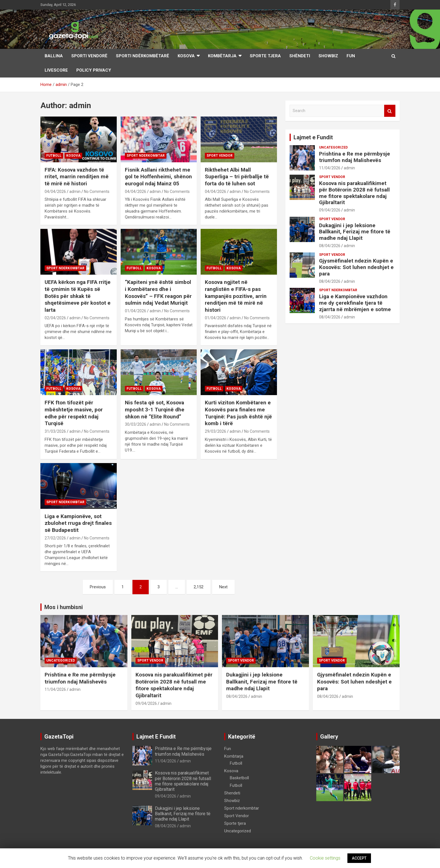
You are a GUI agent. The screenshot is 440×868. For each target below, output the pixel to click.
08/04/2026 (330, 246)
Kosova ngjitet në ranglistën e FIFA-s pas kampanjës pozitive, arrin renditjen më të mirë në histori (236, 296)
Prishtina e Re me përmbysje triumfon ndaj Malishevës (355, 157)
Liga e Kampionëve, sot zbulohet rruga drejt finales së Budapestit (78, 523)
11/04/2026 (330, 168)
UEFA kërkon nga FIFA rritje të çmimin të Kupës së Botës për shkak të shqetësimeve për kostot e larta (78, 296)
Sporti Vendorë (89, 56)
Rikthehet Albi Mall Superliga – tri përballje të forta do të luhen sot (237, 177)
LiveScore (56, 70)
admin (75, 192)
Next (223, 587)
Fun (351, 56)
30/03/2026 (136, 424)
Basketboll (239, 778)
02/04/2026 (55, 318)
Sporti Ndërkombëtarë (143, 56)
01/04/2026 (136, 311)
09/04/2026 (330, 210)
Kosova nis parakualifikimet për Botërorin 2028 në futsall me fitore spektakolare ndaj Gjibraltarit (354, 193)
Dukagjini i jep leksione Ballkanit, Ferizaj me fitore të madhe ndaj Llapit (355, 232)
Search (390, 111)
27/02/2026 (55, 538)
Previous (98, 587)
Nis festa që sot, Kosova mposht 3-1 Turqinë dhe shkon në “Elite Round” (155, 409)
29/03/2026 (216, 431)
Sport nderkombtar (146, 156)
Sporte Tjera (265, 56)
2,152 (199, 587)
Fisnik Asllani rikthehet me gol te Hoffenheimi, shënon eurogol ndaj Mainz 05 (158, 177)
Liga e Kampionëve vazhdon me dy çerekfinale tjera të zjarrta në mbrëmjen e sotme (355, 303)
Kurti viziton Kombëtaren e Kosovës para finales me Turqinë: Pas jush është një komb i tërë (238, 413)
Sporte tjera (235, 823)
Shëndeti (300, 56)
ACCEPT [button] (359, 858)
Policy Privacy (94, 70)
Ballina (54, 56)
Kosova (186, 56)
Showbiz (328, 56)
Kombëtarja (222, 56)
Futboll (54, 156)
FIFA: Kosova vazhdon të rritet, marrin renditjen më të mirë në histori (77, 177)
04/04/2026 (55, 192)
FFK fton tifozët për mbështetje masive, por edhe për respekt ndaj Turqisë (74, 413)
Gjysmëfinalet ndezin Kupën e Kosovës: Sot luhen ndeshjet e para (356, 267)
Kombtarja (234, 756)
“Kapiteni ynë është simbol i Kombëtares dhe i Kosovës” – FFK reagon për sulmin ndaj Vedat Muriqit (158, 292)
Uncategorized (333, 147)
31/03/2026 (55, 431)
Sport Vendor (220, 156)
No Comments (97, 192)
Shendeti (232, 793)
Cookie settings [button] (325, 858)
